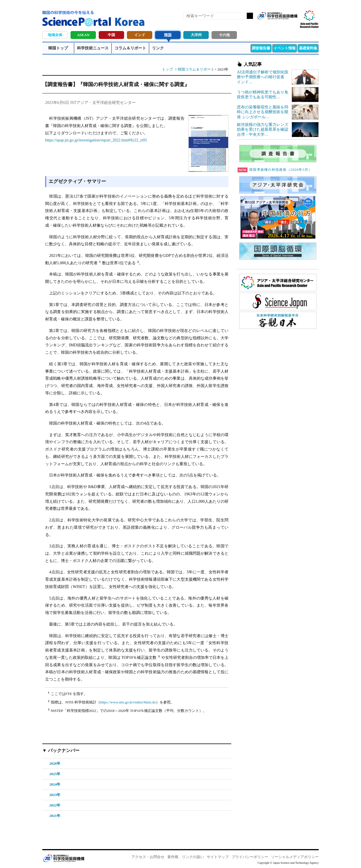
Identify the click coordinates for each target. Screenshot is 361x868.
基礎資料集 (308, 48)
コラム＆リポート (130, 48)
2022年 (55, 805)
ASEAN (83, 35)
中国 (111, 35)
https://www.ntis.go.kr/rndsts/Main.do (128, 702)
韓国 (168, 35)
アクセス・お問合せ (148, 857)
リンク (158, 48)
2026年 (55, 763)
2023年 (55, 795)
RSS (264, 25)
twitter (283, 25)
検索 (250, 16)
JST (64, 858)
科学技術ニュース (93, 48)
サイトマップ (218, 857)
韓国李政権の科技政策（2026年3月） (275, 170)
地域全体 (55, 35)
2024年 (55, 784)
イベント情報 (285, 48)
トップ (167, 69)
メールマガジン (293, 25)
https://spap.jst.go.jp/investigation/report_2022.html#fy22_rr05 (96, 140)
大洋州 (196, 35)
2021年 (55, 816)
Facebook (274, 25)
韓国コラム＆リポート (196, 69)
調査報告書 (261, 48)
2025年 (55, 774)
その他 (224, 35)
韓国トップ (58, 48)
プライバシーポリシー (250, 857)
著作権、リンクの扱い (186, 857)
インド (140, 35)
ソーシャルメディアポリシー (295, 857)
